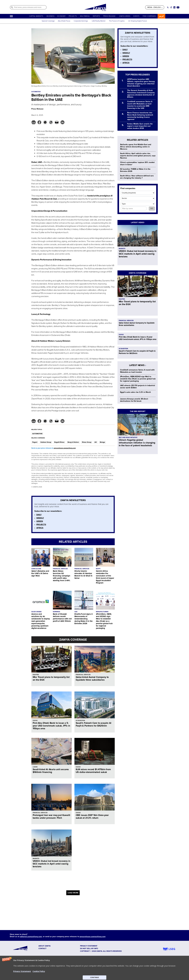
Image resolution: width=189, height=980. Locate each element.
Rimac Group (87, 442)
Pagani (35, 442)
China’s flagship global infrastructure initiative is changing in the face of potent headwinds (137, 443)
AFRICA (40, 528)
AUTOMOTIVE (37, 434)
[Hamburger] (11, 16)
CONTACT (42, 949)
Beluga (102, 442)
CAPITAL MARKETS (36, 16)
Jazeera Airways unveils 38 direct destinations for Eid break (134, 400)
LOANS (35, 767)
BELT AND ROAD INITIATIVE (128, 437)
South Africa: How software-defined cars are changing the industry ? (137, 177)
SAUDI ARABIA (36, 612)
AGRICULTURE (36, 569)
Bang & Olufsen (73, 442)
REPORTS (96, 16)
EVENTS (136, 16)
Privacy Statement (22, 971)
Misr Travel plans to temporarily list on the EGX (51, 678)
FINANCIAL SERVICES (60, 569)
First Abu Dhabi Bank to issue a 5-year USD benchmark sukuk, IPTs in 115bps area (51, 726)
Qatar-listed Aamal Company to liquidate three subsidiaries (92, 678)
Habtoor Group (46, 442)
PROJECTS (73, 16)
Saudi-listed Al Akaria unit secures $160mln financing (51, 771)
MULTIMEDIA (85, 16)
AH (96, 442)
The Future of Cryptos (117, 21)
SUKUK (35, 721)
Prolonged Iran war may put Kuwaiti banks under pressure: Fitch (51, 816)
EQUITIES (36, 675)
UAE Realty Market (99, 21)
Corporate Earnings (81, 21)
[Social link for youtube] (178, 7)
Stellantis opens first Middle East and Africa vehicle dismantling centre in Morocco (136, 147)
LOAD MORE (73, 893)
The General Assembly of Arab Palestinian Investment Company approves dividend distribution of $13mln (141, 94)
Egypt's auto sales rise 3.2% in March (136, 392)
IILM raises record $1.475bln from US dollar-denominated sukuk (93, 771)
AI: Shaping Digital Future (138, 21)
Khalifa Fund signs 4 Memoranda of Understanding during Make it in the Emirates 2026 (84, 619)
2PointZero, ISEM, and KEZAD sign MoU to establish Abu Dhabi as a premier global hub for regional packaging (104, 621)
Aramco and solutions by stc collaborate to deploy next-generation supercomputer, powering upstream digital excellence (41, 621)
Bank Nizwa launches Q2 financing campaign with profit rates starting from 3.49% (62, 576)
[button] (94, 968)
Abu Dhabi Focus (64, 21)
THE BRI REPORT (138, 411)
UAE (76, 612)
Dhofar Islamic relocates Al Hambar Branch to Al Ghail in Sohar (83, 575)
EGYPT (98, 569)
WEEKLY (40, 518)
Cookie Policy (39, 971)
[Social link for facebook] (171, 7)
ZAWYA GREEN (125, 16)
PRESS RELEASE (109, 16)
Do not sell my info (89, 949)
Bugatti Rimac (59, 442)
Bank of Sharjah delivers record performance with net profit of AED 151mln (62, 618)
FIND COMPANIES (149, 16)
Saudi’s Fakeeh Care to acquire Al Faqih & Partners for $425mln (94, 724)
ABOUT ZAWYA (44, 946)
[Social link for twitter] (168, 7)
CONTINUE (94, 977)
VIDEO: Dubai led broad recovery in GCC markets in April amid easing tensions (51, 864)
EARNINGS (57, 612)
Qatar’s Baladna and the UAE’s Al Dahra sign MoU (40, 573)
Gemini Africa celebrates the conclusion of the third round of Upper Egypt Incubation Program (105, 577)
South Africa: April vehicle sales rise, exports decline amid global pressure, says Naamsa (138, 156)
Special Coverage (48, 21)
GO (152, 208)
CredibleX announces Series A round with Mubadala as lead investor (137, 371)
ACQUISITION (80, 721)
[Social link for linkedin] (174, 7)
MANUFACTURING (102, 612)
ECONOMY (61, 16)
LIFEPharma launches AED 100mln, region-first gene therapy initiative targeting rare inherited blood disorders (141, 83)
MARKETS (36, 859)
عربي (161, 16)
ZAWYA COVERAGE (73, 640)
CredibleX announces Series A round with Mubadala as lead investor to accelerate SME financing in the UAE (140, 105)
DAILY (39, 515)
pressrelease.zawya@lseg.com (65, 448)
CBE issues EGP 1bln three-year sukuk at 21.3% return (92, 816)
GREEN (40, 521)
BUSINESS (51, 16)
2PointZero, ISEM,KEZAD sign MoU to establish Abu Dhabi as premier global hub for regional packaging (138, 379)
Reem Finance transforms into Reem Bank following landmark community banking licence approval (140, 116)
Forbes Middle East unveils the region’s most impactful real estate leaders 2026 (140, 126)
